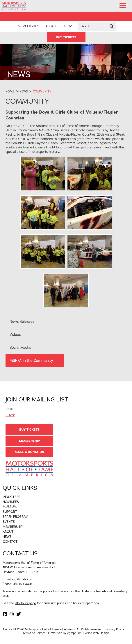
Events (9, 522)
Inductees (12, 497)
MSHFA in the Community (31, 360)
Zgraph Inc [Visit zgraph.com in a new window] (74, 633)
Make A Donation (30, 452)
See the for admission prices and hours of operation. (51, 603)
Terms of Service (34, 633)
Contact (10, 542)
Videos (15, 334)
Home (10, 91)
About (51, 26)
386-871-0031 (23, 584)
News (69, 26)
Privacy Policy (115, 629)
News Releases (22, 321)
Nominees (11, 502)
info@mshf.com (23, 579)
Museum (10, 507)
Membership (28, 26)
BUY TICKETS (66, 37)
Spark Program (15, 517)
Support (10, 512)
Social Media (20, 347)
